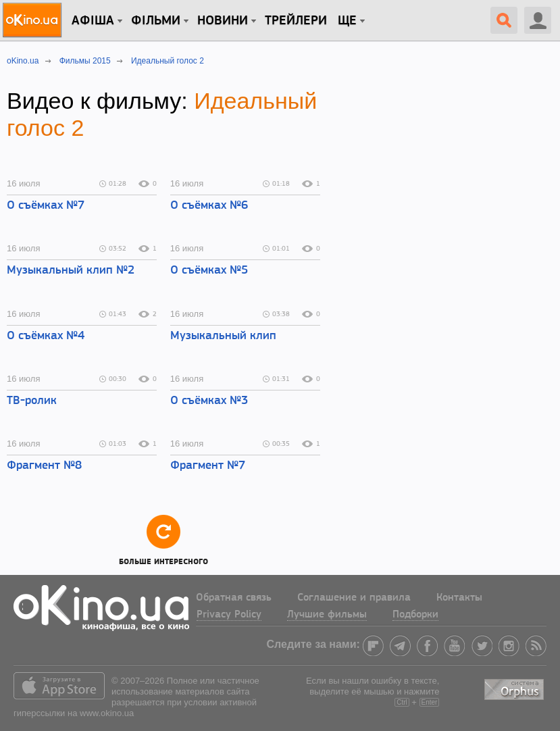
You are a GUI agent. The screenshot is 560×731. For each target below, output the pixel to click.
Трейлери (296, 21)
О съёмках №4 (46, 336)
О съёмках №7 (46, 206)
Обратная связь (234, 598)
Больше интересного (163, 539)
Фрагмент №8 (44, 466)
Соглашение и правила (354, 598)
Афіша (93, 21)
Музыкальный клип (223, 336)
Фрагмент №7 (208, 466)
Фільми (156, 21)
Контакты (459, 598)
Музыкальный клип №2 (71, 271)
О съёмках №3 (209, 401)
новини (223, 21)
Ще (347, 21)
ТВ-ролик (32, 401)
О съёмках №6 (209, 206)
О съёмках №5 (209, 271)
